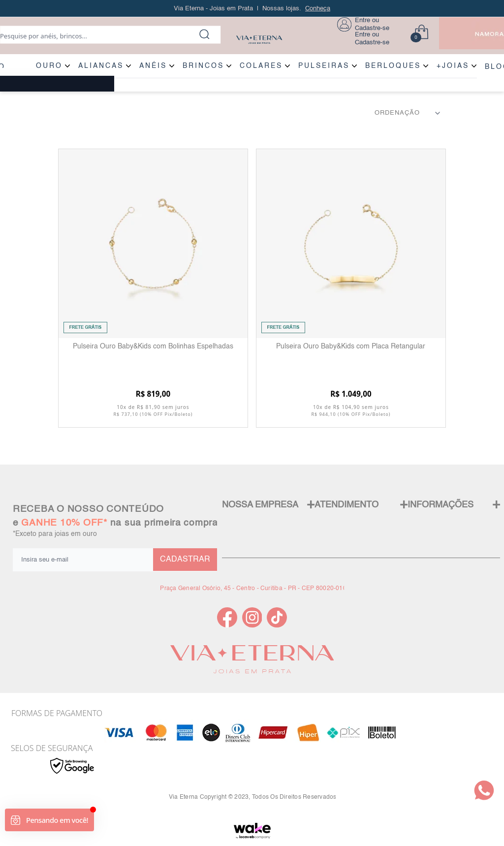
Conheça (318, 9)
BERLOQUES (393, 66)
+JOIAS (453, 66)
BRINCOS (203, 66)
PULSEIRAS (324, 66)
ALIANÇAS (101, 66)
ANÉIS (153, 66)
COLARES (261, 66)
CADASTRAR (185, 560)
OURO (49, 66)
